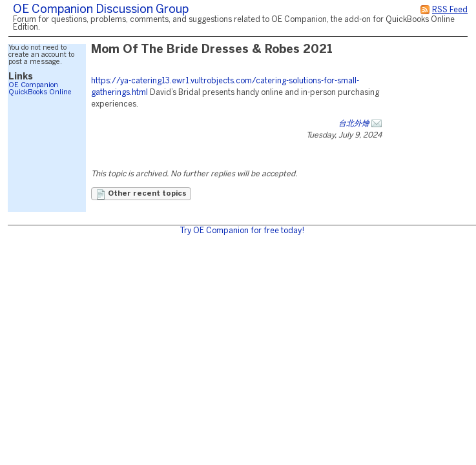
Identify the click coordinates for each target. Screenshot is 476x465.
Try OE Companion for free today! (242, 231)
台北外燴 (354, 124)
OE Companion (33, 85)
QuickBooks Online (40, 92)
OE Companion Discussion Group (101, 10)
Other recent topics (141, 194)
